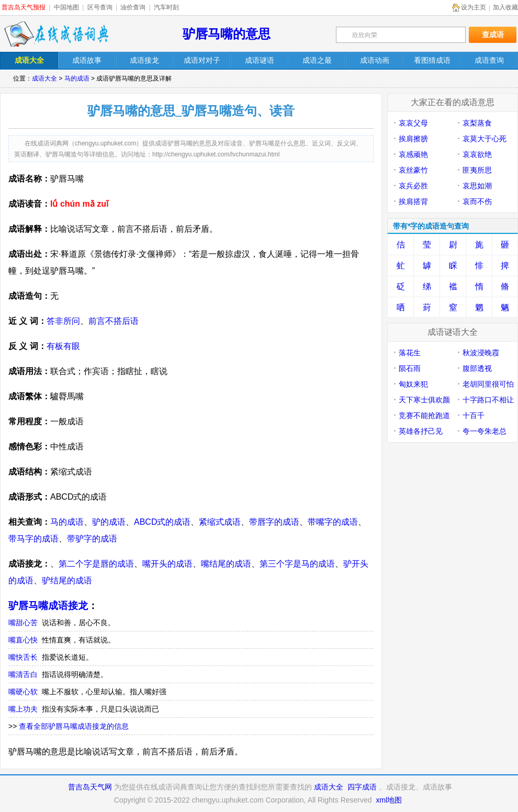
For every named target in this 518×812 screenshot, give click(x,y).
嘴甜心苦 (23, 623)
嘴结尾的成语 (226, 564)
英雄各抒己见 (421, 431)
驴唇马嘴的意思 (227, 34)
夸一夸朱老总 (485, 431)
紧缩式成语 (220, 522)
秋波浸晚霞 (481, 353)
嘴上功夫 (23, 709)
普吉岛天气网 (90, 787)
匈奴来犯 (413, 384)
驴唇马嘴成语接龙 (48, 606)
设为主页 (474, 7)
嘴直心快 (23, 640)
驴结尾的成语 (67, 580)
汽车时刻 (166, 7)
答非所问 (63, 321)
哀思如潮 (477, 186)
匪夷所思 (477, 170)
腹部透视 (477, 368)
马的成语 (77, 78)
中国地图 (66, 7)
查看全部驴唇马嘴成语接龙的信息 (74, 726)
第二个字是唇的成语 (96, 564)
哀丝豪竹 (413, 170)
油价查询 (133, 7)
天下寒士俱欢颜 (424, 400)
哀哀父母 (413, 123)
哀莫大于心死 (485, 139)
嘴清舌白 (23, 674)
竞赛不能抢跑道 (424, 415)
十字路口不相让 (488, 400)
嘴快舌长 (23, 657)
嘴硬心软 (23, 692)
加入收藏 (505, 7)
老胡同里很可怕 (488, 384)
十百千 (474, 415)
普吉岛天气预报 (24, 7)
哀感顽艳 (413, 154)
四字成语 (362, 787)
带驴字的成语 (92, 539)
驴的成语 (109, 522)
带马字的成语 (33, 539)
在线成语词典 (56, 34)
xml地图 (389, 800)
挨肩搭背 (413, 201)
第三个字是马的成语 (297, 564)
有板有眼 (63, 346)
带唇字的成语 (274, 522)
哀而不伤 (477, 201)
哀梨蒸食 (477, 123)
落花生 (410, 353)
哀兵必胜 (413, 186)
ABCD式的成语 (162, 522)
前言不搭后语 (114, 321)
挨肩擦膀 (413, 139)
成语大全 (44, 78)
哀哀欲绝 (477, 154)
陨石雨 (410, 368)
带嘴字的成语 (333, 522)
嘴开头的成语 (167, 564)
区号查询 (100, 7)
